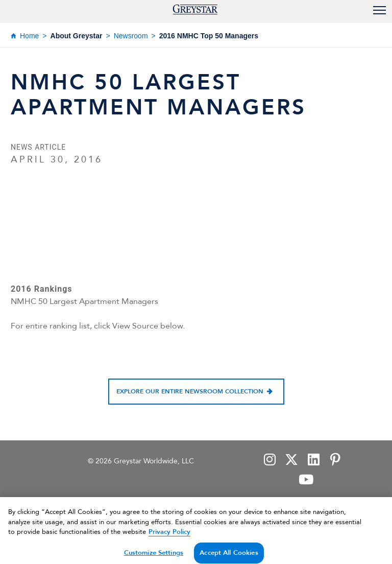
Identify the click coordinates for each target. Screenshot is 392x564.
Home (29, 36)
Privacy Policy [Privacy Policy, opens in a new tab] (169, 537)
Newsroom (131, 36)
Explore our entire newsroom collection (190, 391)
